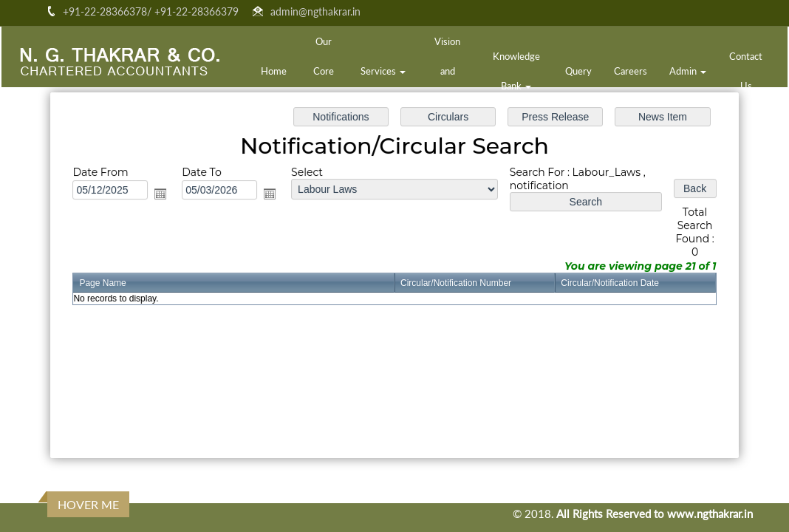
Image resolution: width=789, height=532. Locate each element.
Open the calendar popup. (165, 195)
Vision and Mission (448, 71)
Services (383, 71)
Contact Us (746, 71)
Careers (631, 71)
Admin (688, 71)
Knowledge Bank (516, 71)
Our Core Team (324, 71)
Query (578, 71)
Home (274, 71)
